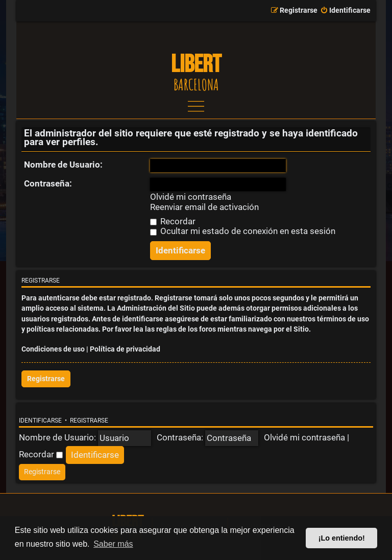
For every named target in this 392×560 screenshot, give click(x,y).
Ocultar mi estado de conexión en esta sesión (243, 231)
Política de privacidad (125, 349)
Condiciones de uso (53, 349)
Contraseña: (48, 183)
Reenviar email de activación (204, 207)
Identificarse (40, 421)
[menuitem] (345, 11)
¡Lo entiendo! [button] (342, 538)
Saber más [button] (113, 544)
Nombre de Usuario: (63, 165)
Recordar (173, 221)
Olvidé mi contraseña (191, 197)
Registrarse (46, 379)
